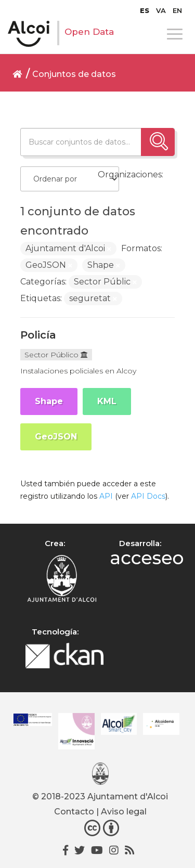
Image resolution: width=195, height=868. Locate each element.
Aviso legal (124, 812)
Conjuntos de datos (74, 74)
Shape (49, 401)
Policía (38, 335)
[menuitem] (145, 10)
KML (107, 401)
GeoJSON (56, 437)
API (106, 496)
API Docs (148, 496)
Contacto (74, 812)
